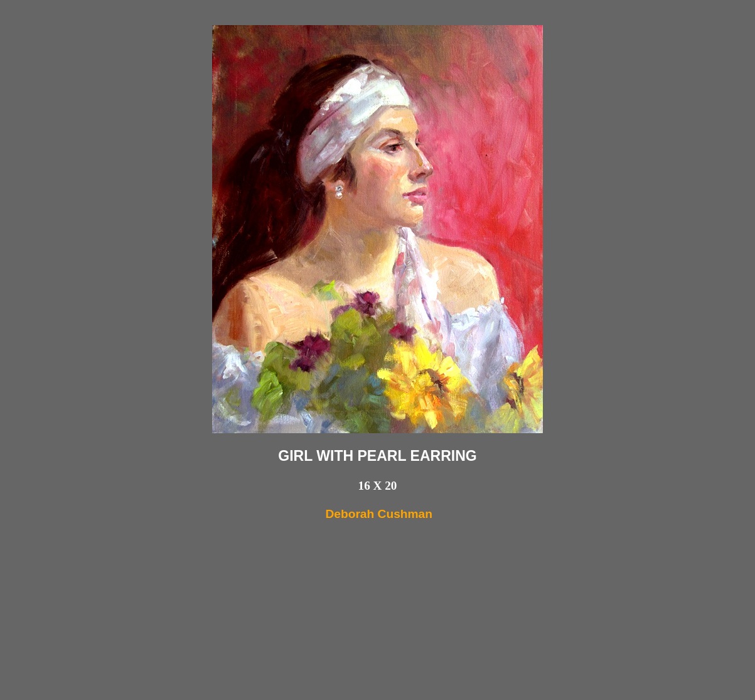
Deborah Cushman (379, 514)
